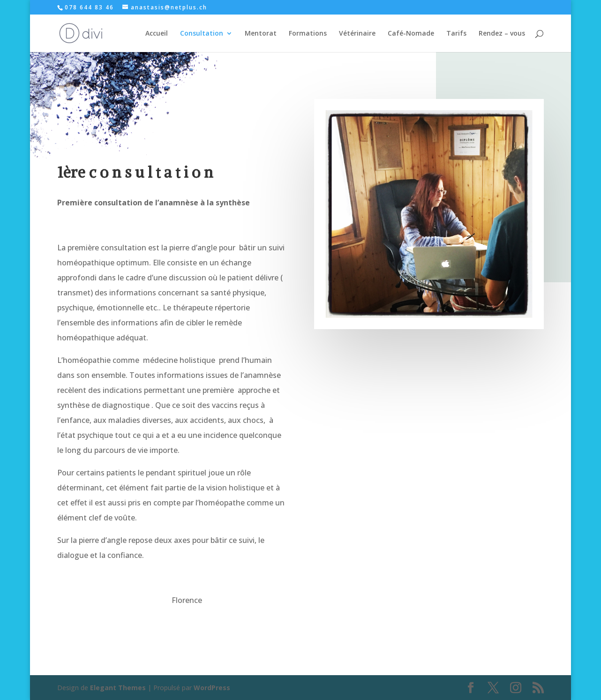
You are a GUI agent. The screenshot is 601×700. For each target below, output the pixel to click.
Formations (308, 34)
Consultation (202, 34)
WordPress (212, 688)
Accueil (157, 34)
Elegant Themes (118, 688)
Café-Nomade (411, 34)
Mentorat (261, 34)
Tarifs (456, 34)
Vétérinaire (357, 34)
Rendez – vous (502, 34)
